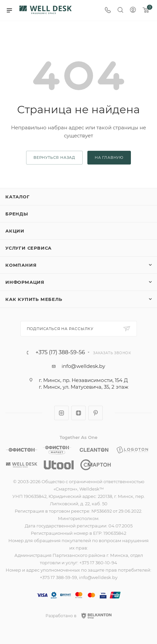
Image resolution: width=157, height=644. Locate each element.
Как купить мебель (34, 299)
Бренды (17, 214)
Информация (25, 282)
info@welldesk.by (83, 366)
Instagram (61, 413)
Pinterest (96, 413)
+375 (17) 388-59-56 (60, 352)
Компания (21, 265)
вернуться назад (54, 157)
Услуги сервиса (28, 248)
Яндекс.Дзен (78, 413)
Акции (15, 231)
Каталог (18, 197)
